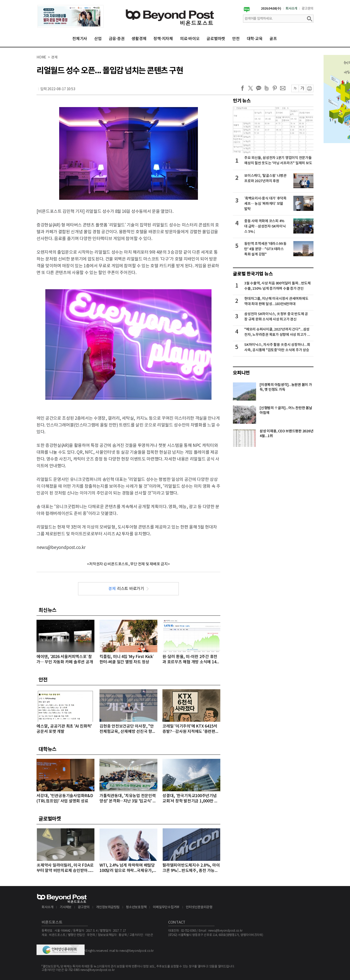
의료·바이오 (190, 39)
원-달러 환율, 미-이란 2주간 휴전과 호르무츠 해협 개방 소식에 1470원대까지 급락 (190, 660)
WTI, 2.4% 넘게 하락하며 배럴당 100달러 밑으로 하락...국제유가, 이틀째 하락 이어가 (127, 868)
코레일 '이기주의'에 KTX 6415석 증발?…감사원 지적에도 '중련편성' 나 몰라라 (191, 729)
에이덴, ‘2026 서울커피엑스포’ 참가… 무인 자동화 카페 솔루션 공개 (65, 659)
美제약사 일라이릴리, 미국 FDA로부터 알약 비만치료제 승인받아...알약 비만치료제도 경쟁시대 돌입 (65, 868)
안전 (236, 39)
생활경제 (139, 39)
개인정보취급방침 (108, 907)
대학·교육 (255, 39)
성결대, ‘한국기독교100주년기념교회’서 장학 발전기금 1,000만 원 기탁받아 (190, 799)
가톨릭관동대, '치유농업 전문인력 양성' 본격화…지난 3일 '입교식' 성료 (128, 799)
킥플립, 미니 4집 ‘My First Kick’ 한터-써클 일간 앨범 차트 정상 (127, 659)
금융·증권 (117, 39)
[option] (71, 16)
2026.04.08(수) (271, 9)
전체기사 (80, 39)
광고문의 (308, 9)
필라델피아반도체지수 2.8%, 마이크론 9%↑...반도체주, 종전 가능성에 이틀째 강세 (191, 868)
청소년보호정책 (136, 907)
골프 (273, 39)
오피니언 (241, 373)
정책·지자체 (163, 39)
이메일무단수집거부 (166, 907)
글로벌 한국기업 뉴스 (253, 274)
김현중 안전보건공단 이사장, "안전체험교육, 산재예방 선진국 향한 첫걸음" (128, 729)
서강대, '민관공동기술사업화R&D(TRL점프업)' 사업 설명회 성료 (65, 798)
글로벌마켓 (216, 39)
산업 (98, 39)
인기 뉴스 (242, 101)
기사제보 (66, 907)
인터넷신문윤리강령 (199, 907)
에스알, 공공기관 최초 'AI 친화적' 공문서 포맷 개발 (64, 729)
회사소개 (291, 9)
